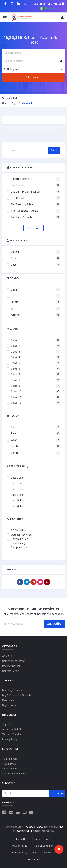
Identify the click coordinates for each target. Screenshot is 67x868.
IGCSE (14, 302)
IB (12, 309)
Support (7, 724)
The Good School (34, 827)
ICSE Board (9, 764)
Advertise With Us (12, 729)
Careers (36, 839)
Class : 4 (15, 357)
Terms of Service (12, 734)
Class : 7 (15, 374)
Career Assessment (13, 661)
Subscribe (54, 624)
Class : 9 (15, 386)
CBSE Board (10, 759)
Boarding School (20, 179)
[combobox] (33, 69)
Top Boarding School (23, 204)
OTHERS (16, 315)
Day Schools (9, 705)
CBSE (14, 289)
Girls (13, 258)
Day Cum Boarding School (25, 191)
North (14, 427)
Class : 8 (15, 380)
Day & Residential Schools (17, 695)
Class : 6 (15, 369)
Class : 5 (15, 363)
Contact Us (49, 853)
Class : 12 (16, 403)
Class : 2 (15, 346)
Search (33, 77)
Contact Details (11, 671)
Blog (35, 853)
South (14, 446)
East (13, 433)
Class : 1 (15, 340)
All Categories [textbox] (12, 69)
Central (15, 453)
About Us (7, 656)
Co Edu (15, 252)
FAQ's (48, 839)
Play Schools (18, 198)
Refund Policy (20, 853)
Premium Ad (34, 859)
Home (6, 103)
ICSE (13, 296)
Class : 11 (16, 397)
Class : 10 (16, 391)
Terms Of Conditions (44, 846)
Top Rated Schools (21, 217)
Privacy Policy (10, 739)
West (14, 440)
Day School (17, 185)
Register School (11, 666)
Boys (14, 265)
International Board (14, 774)
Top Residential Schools (24, 211)
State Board (10, 769)
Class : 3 (15, 351)
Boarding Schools (12, 690)
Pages (15, 103)
